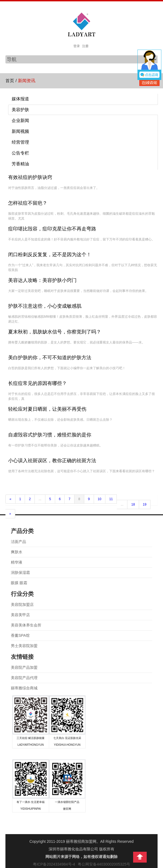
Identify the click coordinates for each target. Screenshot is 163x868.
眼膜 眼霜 (19, 583)
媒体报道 (20, 99)
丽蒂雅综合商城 (24, 688)
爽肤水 (17, 552)
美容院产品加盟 (24, 667)
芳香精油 (20, 164)
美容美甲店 (20, 615)
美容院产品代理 (24, 678)
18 (133, 504)
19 (145, 504)
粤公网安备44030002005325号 (104, 864)
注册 (85, 46)
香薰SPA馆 (20, 635)
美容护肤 (20, 110)
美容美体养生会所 (26, 625)
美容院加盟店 (22, 605)
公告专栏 (20, 153)
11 (111, 499)
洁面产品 (18, 542)
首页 (10, 81)
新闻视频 (20, 131)
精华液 (17, 562)
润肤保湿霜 (20, 573)
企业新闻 (20, 120)
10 (100, 499)
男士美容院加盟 (24, 646)
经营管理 (20, 142)
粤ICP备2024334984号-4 (54, 864)
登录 (77, 46)
